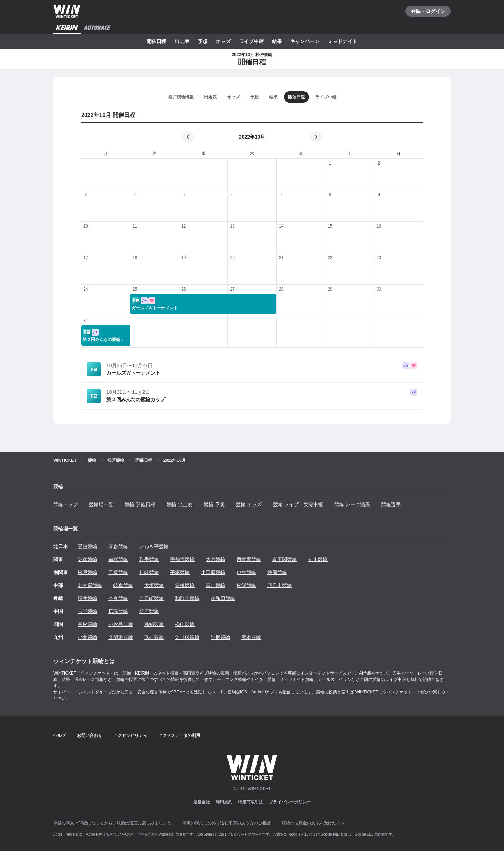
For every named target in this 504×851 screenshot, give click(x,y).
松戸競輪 (87, 572)
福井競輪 (87, 598)
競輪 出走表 (180, 504)
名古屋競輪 (90, 585)
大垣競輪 (154, 585)
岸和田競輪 (223, 598)
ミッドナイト (343, 41)
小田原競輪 (213, 572)
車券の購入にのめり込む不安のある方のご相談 (226, 823)
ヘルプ (59, 735)
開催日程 (156, 41)
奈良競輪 (118, 598)
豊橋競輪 (185, 585)
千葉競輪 (118, 572)
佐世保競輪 (187, 637)
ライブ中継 (251, 41)
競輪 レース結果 (352, 504)
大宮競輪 (216, 559)
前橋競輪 (118, 559)
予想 (203, 41)
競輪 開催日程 (140, 504)
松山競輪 (185, 624)
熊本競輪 (251, 637)
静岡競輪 (277, 572)
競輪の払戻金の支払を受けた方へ (313, 823)
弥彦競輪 (87, 559)
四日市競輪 (280, 585)
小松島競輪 (121, 624)
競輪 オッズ (249, 504)
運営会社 (202, 802)
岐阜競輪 (123, 585)
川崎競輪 (149, 572)
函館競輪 (87, 546)
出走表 (182, 41)
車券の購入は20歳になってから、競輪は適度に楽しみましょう (112, 823)
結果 (277, 41)
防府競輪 (149, 611)
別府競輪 (220, 637)
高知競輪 (154, 624)
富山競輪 (216, 585)
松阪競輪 (246, 585)
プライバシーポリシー (290, 802)
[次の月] (316, 137)
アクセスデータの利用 (179, 735)
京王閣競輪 (285, 559)
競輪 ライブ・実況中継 (298, 504)
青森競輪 (118, 546)
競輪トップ (65, 504)
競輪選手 (391, 504)
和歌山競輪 (187, 598)
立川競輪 (318, 559)
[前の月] (188, 137)
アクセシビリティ (130, 735)
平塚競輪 (180, 572)
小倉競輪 (87, 637)
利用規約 (224, 802)
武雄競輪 (154, 637)
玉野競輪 (87, 611)
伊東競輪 (246, 572)
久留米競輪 (121, 637)
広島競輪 (118, 611)
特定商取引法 (251, 802)
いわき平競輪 (154, 546)
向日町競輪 (152, 598)
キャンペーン (305, 41)
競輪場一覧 (101, 504)
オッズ (223, 41)
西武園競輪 (249, 559)
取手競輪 (149, 559)
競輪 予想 (214, 504)
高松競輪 (87, 624)
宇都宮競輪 (182, 559)
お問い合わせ (90, 735)
